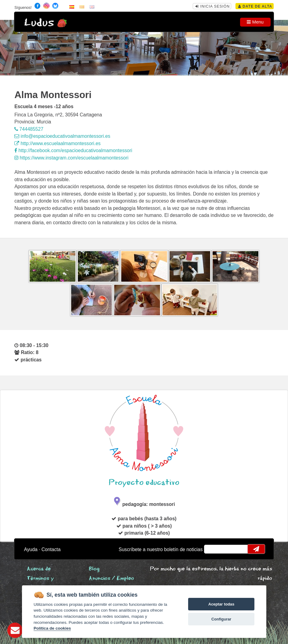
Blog (94, 569)
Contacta (51, 549)
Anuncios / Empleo (111, 578)
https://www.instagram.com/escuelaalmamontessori (71, 158)
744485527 (29, 129)
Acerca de (39, 569)
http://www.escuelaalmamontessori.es (57, 143)
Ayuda (31, 549)
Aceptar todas (221, 604)
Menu (255, 22)
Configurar (221, 619)
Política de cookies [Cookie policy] (52, 628)
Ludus (39, 23)
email (213, 549)
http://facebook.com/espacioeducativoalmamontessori (73, 150)
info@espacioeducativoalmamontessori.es (62, 136)
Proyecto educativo (144, 483)
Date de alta (255, 6)
